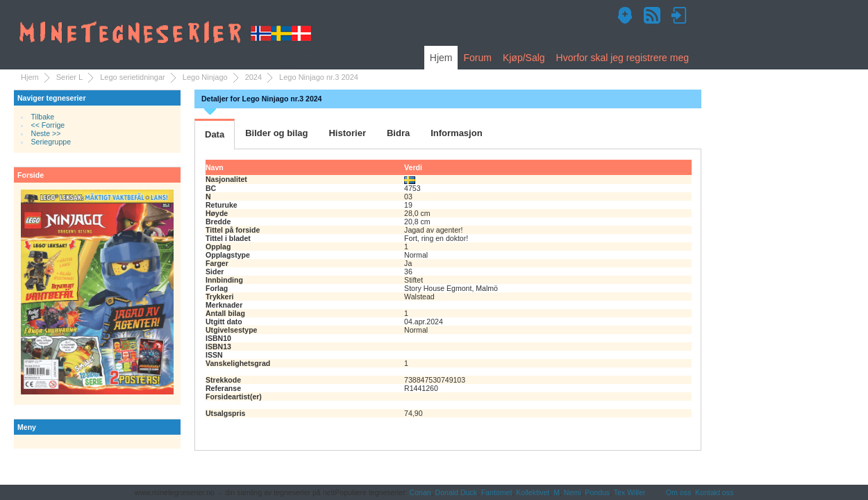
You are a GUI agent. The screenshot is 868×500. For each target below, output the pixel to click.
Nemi (573, 492)
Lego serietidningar (133, 77)
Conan (420, 492)
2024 (253, 77)
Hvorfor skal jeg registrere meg (623, 58)
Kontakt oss (714, 492)
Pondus (597, 492)
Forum (477, 58)
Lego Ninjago (205, 77)
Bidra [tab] (398, 133)
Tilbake (43, 117)
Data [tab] (215, 134)
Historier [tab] (347, 133)
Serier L (70, 77)
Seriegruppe (51, 142)
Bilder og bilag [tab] (276, 133)
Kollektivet (533, 492)
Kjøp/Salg (524, 58)
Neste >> (46, 133)
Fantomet (497, 492)
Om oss (678, 492)
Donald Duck (456, 492)
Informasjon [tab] (456, 133)
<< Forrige (48, 125)
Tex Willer (630, 492)
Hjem (441, 58)
